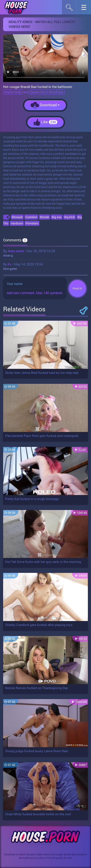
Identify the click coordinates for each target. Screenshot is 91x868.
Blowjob (17, 217)
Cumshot (31, 217)
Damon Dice (38, 92)
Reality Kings (13, 92)
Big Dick (69, 217)
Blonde (44, 217)
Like (45, 122)
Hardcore (17, 223)
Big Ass (57, 217)
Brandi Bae (56, 92)
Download (45, 105)
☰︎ (86, 8)
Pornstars (32, 223)
